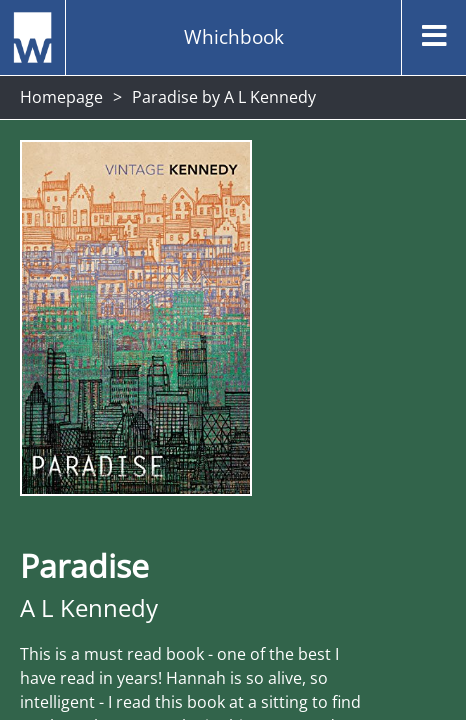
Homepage (61, 97)
